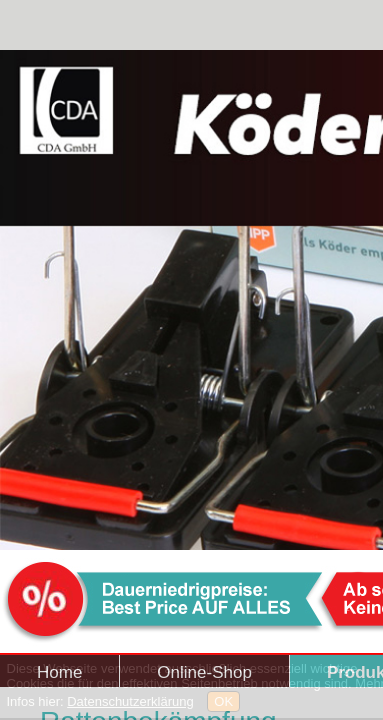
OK (223, 701)
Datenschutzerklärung (130, 701)
